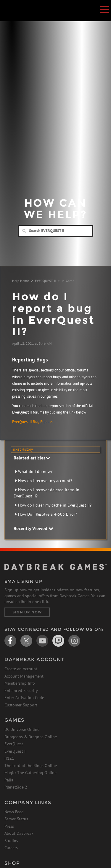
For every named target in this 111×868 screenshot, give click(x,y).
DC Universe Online (22, 729)
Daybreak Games (19, 17)
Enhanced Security (21, 691)
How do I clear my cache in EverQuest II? (55, 505)
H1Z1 (9, 758)
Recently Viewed (33, 528)
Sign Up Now (27, 612)
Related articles (32, 458)
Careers (11, 848)
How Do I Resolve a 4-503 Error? (48, 514)
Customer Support (21, 705)
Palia (9, 780)
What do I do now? (35, 472)
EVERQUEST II (45, 281)
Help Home (21, 281)
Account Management (24, 676)
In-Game (68, 281)
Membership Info (20, 683)
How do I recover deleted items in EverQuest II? (46, 493)
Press (9, 826)
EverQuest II (16, 751)
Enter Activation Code (24, 698)
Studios (11, 841)
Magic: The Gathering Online (30, 773)
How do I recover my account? (45, 481)
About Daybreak (19, 833)
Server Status (16, 819)
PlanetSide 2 (16, 787)
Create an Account (21, 669)
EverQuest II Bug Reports (32, 422)
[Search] (55, 231)
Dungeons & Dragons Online (31, 737)
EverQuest (14, 744)
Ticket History (22, 449)
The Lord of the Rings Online (31, 766)
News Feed (14, 812)
